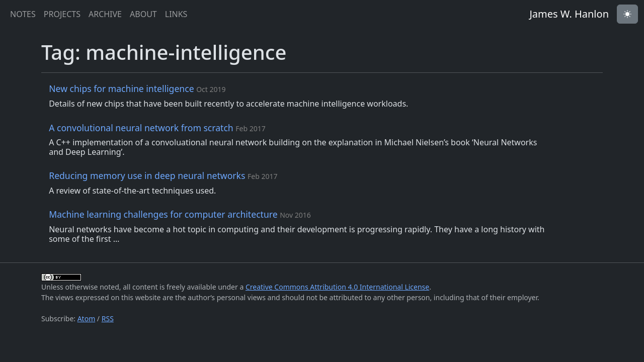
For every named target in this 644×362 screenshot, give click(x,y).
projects (62, 14)
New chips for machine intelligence (123, 88)
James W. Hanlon (569, 14)
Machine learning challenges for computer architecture (164, 214)
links (176, 14)
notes (23, 14)
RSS (108, 319)
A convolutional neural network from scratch (142, 128)
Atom (87, 319)
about (143, 14)
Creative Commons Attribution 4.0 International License (337, 287)
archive (105, 14)
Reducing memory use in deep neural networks (148, 175)
